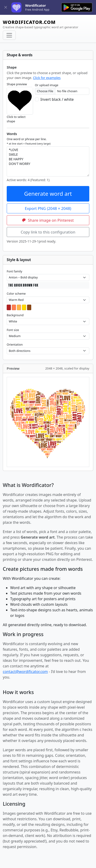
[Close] (6, 8)
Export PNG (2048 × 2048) (48, 208)
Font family (14, 271)
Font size (13, 330)
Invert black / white (57, 99)
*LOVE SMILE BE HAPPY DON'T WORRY (48, 161)
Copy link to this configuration (48, 232)
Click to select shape (16, 119)
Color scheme (16, 294)
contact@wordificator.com (25, 672)
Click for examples (47, 78)
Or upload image (47, 85)
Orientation (15, 344)
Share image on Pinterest (48, 220)
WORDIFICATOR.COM (41, 24)
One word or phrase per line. (29, 141)
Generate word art (48, 194)
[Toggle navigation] (9, 35)
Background (15, 315)
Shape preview (17, 84)
